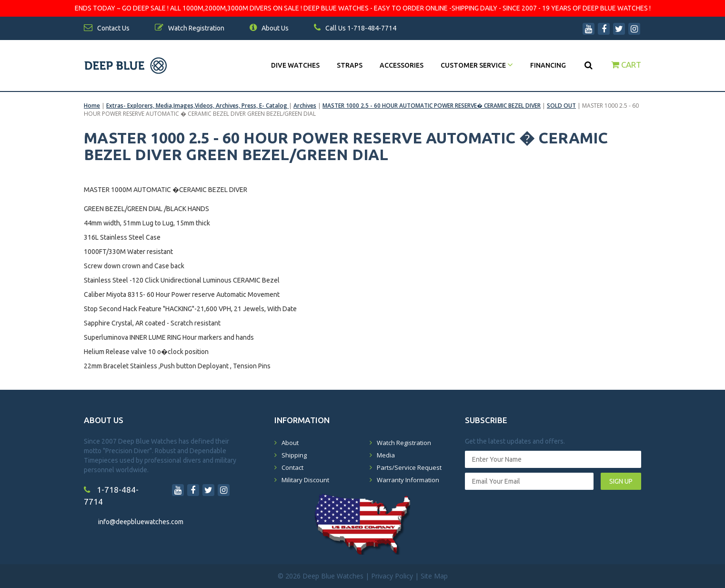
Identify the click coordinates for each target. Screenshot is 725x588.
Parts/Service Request (409, 467)
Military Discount (305, 480)
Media (386, 455)
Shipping (294, 455)
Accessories (402, 65)
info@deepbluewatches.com (141, 522)
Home (92, 106)
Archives (305, 106)
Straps (350, 65)
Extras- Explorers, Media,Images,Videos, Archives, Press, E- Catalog (197, 106)
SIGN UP (621, 481)
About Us (269, 28)
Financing (548, 65)
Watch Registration (404, 443)
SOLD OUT (561, 106)
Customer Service (477, 65)
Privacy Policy (392, 576)
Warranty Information (408, 480)
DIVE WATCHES (295, 65)
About (290, 443)
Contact (292, 467)
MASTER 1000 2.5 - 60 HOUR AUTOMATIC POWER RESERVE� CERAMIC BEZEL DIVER (432, 106)
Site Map (434, 576)
